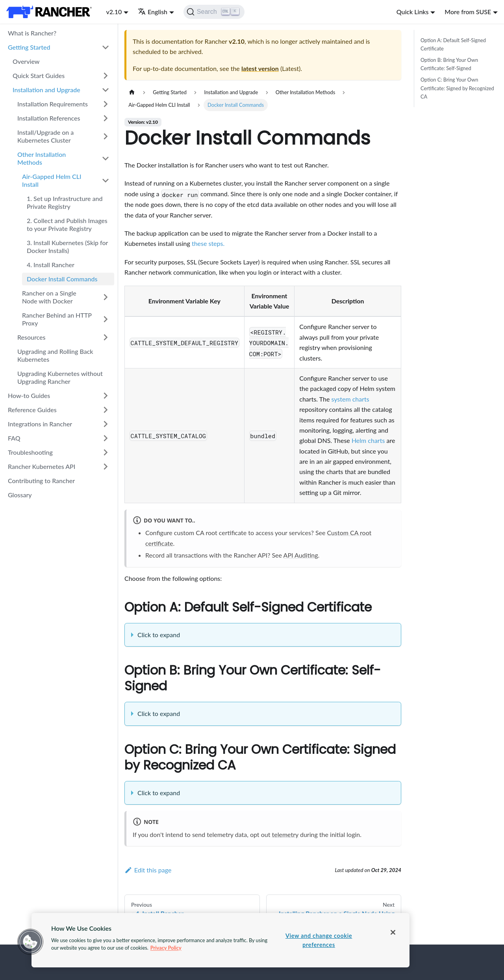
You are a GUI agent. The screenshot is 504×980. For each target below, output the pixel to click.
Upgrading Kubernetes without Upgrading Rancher (60, 377)
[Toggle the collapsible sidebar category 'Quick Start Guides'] (106, 76)
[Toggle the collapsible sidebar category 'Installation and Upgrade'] (106, 90)
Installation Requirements (53, 104)
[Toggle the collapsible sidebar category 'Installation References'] (106, 118)
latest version (260, 68)
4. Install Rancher (51, 265)
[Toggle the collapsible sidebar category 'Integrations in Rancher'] (106, 424)
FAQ (14, 438)
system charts (350, 399)
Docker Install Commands (62, 279)
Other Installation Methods (42, 158)
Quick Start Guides (39, 75)
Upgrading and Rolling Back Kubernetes (55, 355)
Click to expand (159, 635)
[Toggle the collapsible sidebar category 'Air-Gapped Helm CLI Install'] (106, 180)
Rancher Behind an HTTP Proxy (57, 319)
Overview (26, 61)
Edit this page (148, 870)
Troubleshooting (30, 452)
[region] (220, 940)
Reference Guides (32, 410)
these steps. (208, 243)
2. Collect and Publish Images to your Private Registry (67, 224)
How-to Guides (29, 395)
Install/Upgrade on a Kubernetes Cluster (45, 136)
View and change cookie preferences (319, 940)
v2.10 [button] (114, 12)
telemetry (285, 834)
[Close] (393, 932)
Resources (31, 337)
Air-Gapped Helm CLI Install (52, 180)
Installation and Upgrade (46, 90)
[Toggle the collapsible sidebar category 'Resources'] (106, 337)
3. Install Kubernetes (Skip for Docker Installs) (67, 246)
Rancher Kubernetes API (42, 466)
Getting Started (29, 47)
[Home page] (132, 92)
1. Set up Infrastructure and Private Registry (65, 202)
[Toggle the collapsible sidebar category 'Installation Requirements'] (106, 104)
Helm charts (368, 440)
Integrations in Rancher (40, 424)
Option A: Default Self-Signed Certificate (453, 44)
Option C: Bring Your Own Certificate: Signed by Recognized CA (457, 88)
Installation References (49, 118)
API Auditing (301, 555)
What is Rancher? (32, 33)
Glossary (20, 495)
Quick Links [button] (413, 12)
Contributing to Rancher (41, 481)
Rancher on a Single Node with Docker (49, 297)
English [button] (153, 12)
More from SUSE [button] (468, 12)
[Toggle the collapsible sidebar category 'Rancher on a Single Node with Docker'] (106, 297)
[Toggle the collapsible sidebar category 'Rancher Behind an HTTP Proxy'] (106, 319)
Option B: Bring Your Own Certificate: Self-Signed (449, 64)
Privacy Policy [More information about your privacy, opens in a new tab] (166, 948)
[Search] (214, 12)
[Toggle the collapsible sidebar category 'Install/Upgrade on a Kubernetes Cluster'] (106, 136)
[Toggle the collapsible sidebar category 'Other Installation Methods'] (106, 158)
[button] (30, 942)
